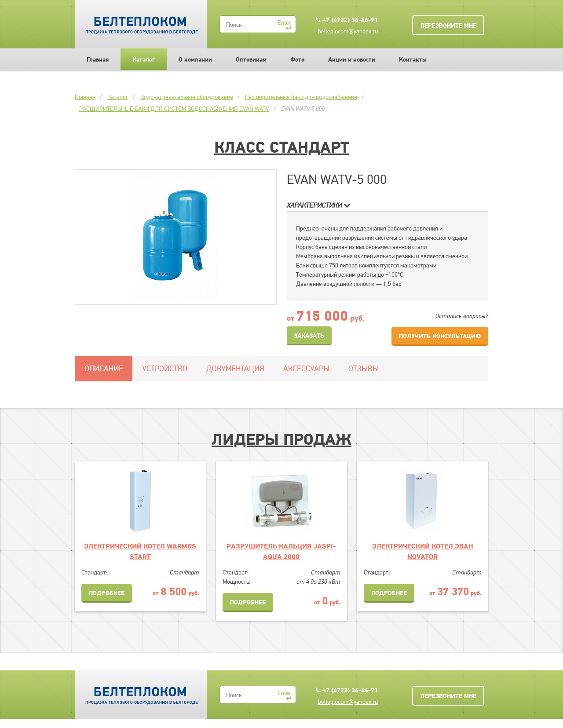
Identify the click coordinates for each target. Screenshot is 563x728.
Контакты (413, 59)
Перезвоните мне (448, 26)
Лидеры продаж (281, 439)
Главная (98, 59)
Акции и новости (352, 59)
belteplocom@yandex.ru (348, 31)
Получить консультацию (440, 336)
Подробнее (107, 593)
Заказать (309, 336)
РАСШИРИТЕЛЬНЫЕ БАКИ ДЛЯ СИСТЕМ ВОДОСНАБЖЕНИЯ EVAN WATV (174, 109)
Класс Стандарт (282, 147)
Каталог (144, 59)
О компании (195, 59)
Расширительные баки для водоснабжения (301, 97)
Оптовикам (251, 59)
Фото (297, 59)
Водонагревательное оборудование (187, 97)
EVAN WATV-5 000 (303, 109)
